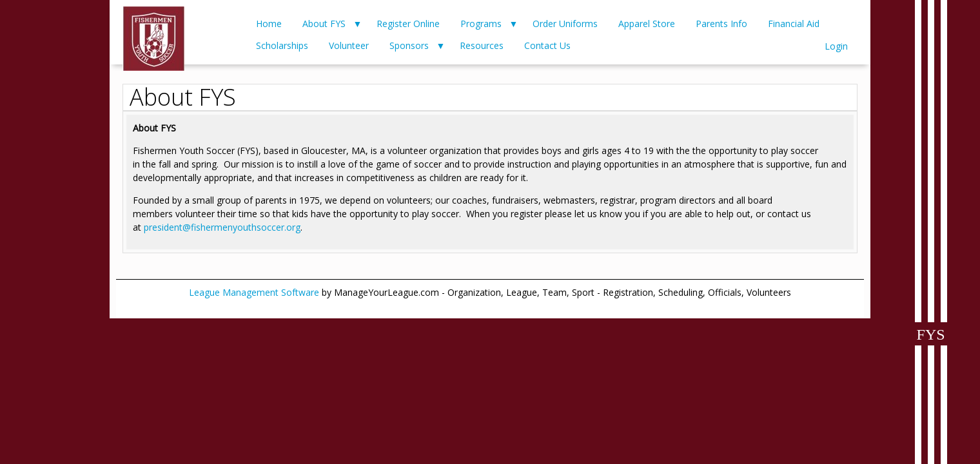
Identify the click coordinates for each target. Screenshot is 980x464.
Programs (481, 24)
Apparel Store (647, 24)
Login (836, 46)
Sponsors (409, 45)
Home (269, 24)
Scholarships (282, 45)
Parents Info (721, 24)
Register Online (408, 24)
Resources (482, 45)
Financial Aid (794, 24)
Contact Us (547, 45)
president (163, 227)
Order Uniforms (565, 24)
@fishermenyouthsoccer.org (241, 227)
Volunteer (349, 45)
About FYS (324, 24)
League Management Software (254, 292)
